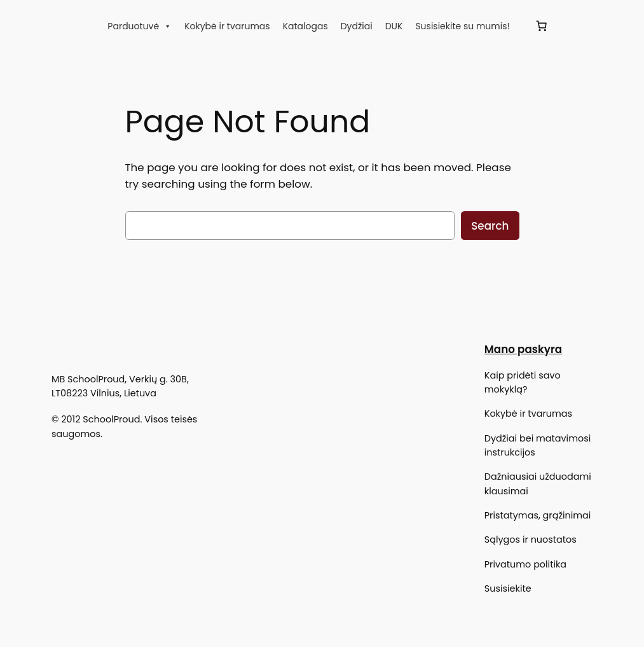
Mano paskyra (523, 349)
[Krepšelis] (542, 26)
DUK (394, 26)
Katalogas (305, 26)
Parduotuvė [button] (140, 26)
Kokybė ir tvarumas (227, 26)
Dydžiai (357, 26)
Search (490, 226)
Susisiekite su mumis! (462, 26)
